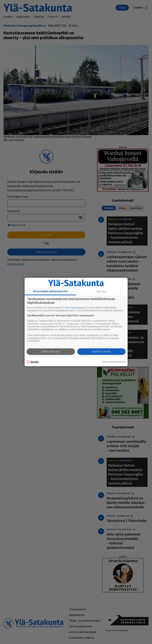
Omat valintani (51, 352)
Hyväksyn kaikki (101, 352)
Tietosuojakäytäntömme (114, 362)
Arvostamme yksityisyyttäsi (50, 291)
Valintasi (102, 292)
